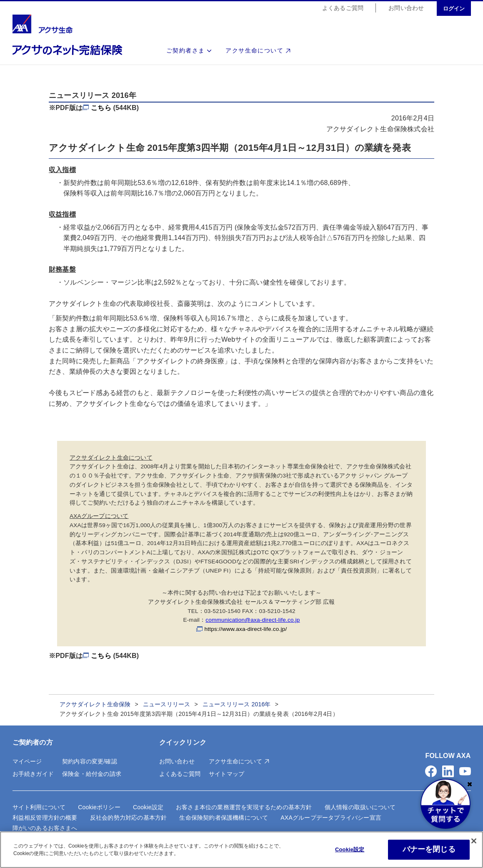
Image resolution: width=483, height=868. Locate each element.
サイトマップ (226, 774)
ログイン (454, 9)
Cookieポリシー (99, 807)
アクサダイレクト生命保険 (95, 704)
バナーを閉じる (429, 849)
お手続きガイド (33, 774)
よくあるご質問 (343, 8)
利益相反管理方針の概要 (45, 818)
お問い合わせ (406, 8)
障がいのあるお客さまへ (45, 828)
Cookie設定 (148, 807)
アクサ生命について (254, 51)
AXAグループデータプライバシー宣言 (331, 818)
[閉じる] (474, 841)
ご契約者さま (185, 51)
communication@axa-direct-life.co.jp (253, 620)
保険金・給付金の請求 (92, 774)
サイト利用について (39, 807)
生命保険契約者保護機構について (224, 818)
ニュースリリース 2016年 (237, 704)
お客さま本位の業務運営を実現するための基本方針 (244, 807)
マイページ (27, 761)
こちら (101, 108)
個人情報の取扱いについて (360, 807)
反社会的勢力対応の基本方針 (129, 818)
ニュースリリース (167, 704)
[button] (431, 771)
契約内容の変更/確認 (90, 761)
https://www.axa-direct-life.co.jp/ (246, 629)
